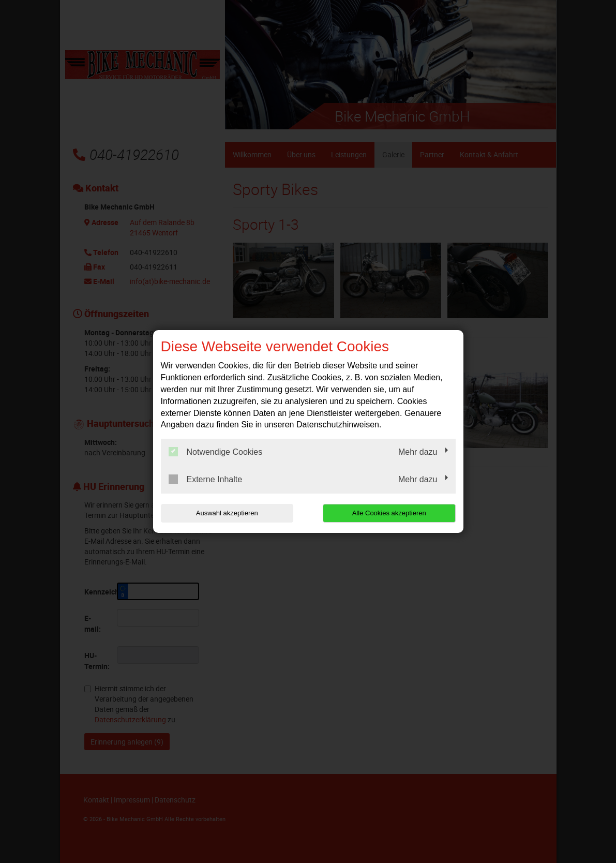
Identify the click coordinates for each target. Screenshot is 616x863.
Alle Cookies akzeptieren (389, 513)
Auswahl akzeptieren (227, 513)
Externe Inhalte (206, 479)
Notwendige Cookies (216, 452)
